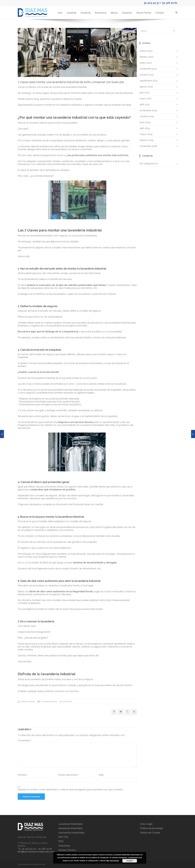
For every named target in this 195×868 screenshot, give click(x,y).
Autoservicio (101, 13)
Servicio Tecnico (67, 850)
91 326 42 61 (170, 3)
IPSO (61, 841)
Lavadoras (72, 13)
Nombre (23, 775)
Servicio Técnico (144, 13)
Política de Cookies (150, 833)
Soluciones (127, 13)
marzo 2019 (146, 134)
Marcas (114, 13)
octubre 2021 (147, 75)
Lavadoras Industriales (70, 824)
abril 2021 (145, 104)
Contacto (160, 13)
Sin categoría (147, 164)
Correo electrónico (69, 775)
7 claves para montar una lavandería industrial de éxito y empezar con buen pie (71, 82)
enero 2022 (146, 63)
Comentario (25, 740)
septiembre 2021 (149, 81)
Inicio (60, 13)
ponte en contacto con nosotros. (62, 691)
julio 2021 (145, 93)
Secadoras (86, 13)
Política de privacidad (151, 828)
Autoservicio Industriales (71, 833)
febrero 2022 (147, 57)
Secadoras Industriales (70, 828)
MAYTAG (63, 837)
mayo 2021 (146, 99)
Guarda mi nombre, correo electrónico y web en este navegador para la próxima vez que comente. (70, 790)
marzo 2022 (146, 51)
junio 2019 (145, 122)
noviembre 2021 (148, 69)
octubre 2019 (147, 116)
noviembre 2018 (148, 146)
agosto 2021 (146, 87)
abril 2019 (145, 128)
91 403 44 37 (152, 3)
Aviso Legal (146, 824)
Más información (113, 861)
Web (101, 775)
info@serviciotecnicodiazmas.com (36, 852)
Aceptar (130, 861)
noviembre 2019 (148, 110)
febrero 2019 (147, 140)
